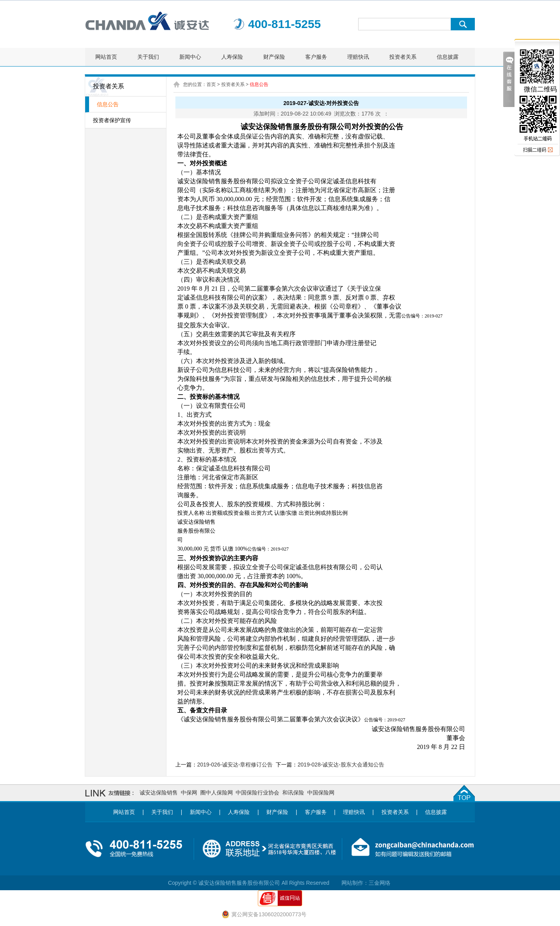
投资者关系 (403, 57)
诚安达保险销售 (159, 793)
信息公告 (108, 104)
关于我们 (148, 57)
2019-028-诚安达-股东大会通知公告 (341, 765)
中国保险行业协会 (257, 793)
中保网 (189, 793)
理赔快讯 (358, 57)
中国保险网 (321, 793)
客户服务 (316, 57)
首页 (211, 84)
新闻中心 (190, 57)
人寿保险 (232, 57)
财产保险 (274, 57)
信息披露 (448, 57)
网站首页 (106, 57)
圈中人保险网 (217, 793)
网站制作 (352, 883)
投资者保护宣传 (112, 120)
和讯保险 (293, 793)
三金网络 (380, 883)
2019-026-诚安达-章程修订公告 (235, 765)
